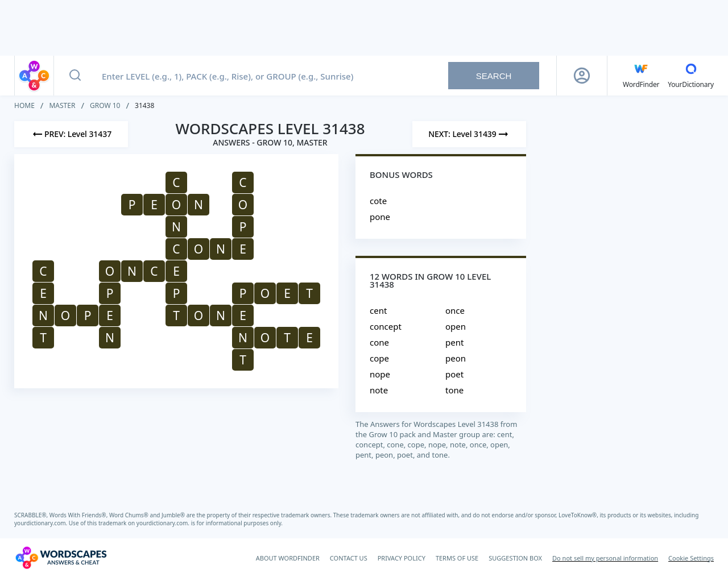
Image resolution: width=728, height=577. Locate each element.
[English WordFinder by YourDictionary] (641, 76)
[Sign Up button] (582, 76)
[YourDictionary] (691, 76)
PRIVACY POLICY (402, 558)
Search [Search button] (494, 76)
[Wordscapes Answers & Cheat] (61, 558)
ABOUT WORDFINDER (288, 558)
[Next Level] (469, 134)
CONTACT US (349, 558)
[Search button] (75, 76)
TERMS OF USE (457, 558)
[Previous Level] (71, 134)
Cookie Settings (691, 558)
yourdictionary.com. (42, 523)
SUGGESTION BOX (515, 558)
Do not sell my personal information (605, 558)
